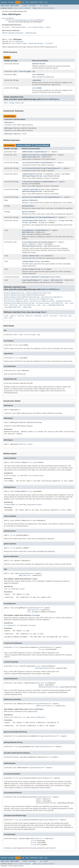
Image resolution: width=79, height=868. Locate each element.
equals (13, 316)
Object (44, 312)
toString (63, 316)
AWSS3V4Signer (31, 33)
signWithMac (27, 307)
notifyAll (54, 316)
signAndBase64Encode (56, 305)
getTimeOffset (57, 303)
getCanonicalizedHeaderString (34, 197)
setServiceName (28, 269)
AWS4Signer (9, 122)
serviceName (37, 88)
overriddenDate (38, 75)
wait (70, 316)
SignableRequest (41, 152)
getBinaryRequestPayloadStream (38, 293)
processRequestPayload (31, 242)
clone (6, 316)
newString (13, 305)
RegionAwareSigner (19, 27)
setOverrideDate (29, 256)
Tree (27, 2)
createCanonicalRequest (32, 182)
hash (66, 303)
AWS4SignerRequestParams (32, 176)
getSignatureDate (43, 303)
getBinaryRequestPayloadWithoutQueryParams (22, 297)
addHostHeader (28, 152)
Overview (4, 2)
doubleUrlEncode (39, 64)
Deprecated (34, 2)
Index (41, 2)
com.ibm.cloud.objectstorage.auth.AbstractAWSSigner (25, 20)
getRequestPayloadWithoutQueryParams (19, 303)
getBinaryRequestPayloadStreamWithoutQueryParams (24, 295)
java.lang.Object (8, 18)
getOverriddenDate (30, 200)
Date (15, 75)
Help (46, 2)
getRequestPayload (63, 301)
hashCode (38, 316)
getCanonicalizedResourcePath (16, 301)
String (16, 80)
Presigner (6, 27)
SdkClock (17, 134)
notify (46, 316)
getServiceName (28, 212)
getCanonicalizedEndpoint (52, 297)
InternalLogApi (25, 71)
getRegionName (28, 206)
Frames (25, 6)
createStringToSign (30, 189)
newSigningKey (28, 220)
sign (24, 280)
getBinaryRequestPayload (14, 293)
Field (15, 8)
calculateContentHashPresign (34, 168)
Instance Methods (24, 145)
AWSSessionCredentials (31, 157)
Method (27, 8)
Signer (48, 27)
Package (11, 2)
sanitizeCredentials (27, 305)
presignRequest (28, 230)
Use (23, 2)
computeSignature (29, 174)
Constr (21, 8)
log (33, 71)
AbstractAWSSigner (16, 41)
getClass (29, 316)
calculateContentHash (31, 163)
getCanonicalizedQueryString (16, 299)
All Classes (44, 6)
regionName (37, 80)
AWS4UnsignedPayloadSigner (13, 33)
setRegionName (28, 261)
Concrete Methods (42, 145)
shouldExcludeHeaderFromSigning (35, 277)
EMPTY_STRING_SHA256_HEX (14, 103)
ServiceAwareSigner (36, 27)
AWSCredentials (40, 220)
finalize (20, 316)
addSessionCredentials (31, 155)
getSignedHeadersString (32, 217)
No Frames (32, 6)
